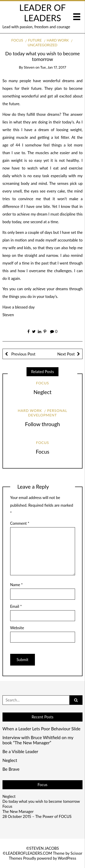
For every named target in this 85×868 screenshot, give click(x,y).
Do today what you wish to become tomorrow (41, 801)
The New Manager (18, 811)
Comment (20, 523)
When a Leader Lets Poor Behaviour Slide (41, 729)
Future (35, 40)
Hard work (58, 40)
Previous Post (23, 354)
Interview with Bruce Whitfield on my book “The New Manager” (38, 740)
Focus (17, 40)
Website (17, 628)
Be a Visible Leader (20, 752)
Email (16, 606)
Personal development (48, 413)
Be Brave (11, 769)
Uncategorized (42, 45)
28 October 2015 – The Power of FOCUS (37, 816)
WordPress (67, 858)
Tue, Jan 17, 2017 (53, 67)
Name (17, 585)
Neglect (42, 392)
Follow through (42, 424)
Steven (29, 67)
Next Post (66, 354)
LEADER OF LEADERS (42, 13)
